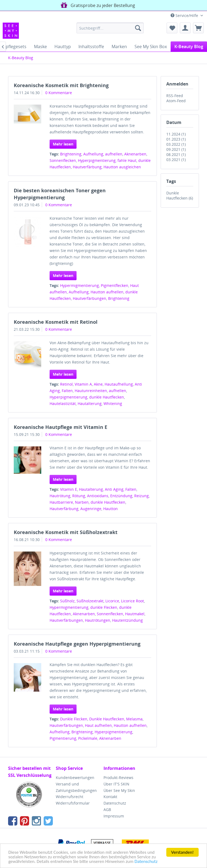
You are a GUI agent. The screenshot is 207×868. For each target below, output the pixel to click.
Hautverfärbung (87, 167)
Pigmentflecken (115, 285)
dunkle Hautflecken (107, 397)
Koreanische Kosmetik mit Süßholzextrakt (66, 532)
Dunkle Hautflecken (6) (180, 195)
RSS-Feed (175, 96)
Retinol (66, 384)
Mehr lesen (63, 144)
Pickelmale (88, 738)
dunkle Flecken (104, 607)
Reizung (142, 496)
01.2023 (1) (176, 139)
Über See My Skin (119, 790)
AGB (107, 810)
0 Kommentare (59, 93)
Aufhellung (93, 154)
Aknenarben (135, 154)
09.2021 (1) (176, 149)
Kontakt (110, 797)
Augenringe (91, 509)
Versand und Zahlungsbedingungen (76, 787)
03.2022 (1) (176, 144)
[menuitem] (110, 28)
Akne (98, 384)
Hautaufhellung (119, 384)
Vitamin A (83, 384)
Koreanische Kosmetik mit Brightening (61, 85)
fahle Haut (127, 160)
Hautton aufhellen (107, 292)
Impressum (114, 816)
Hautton (111, 509)
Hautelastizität (63, 403)
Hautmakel (135, 614)
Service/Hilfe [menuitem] (185, 15)
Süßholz (67, 601)
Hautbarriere (61, 502)
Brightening (71, 154)
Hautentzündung (127, 620)
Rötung (79, 496)
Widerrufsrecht (70, 797)
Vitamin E (69, 489)
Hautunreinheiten (91, 391)
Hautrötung (60, 496)
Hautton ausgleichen (122, 167)
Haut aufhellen (98, 725)
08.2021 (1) (176, 154)
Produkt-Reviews (118, 778)
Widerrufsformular (73, 803)
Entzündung (121, 496)
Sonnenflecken (63, 160)
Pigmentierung (63, 738)
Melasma (134, 719)
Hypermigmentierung (80, 285)
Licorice (112, 601)
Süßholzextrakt (90, 601)
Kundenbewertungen (75, 778)
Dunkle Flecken (74, 719)
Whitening (113, 403)
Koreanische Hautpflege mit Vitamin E (61, 427)
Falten (67, 391)
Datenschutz (146, 862)
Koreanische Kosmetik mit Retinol (56, 322)
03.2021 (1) (176, 160)
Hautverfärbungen (89, 298)
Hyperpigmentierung (97, 160)
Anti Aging (114, 489)
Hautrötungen (98, 620)
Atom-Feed (176, 101)
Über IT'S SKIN (116, 784)
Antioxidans (98, 496)
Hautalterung (90, 403)
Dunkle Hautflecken (107, 719)
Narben (82, 502)
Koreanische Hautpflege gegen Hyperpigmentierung (77, 644)
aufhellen (114, 154)
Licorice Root (132, 601)
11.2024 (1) (176, 134)
